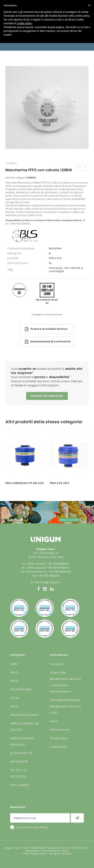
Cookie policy (58, 747)
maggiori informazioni (47, 314)
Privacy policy (59, 738)
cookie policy (24, 23)
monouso (56, 268)
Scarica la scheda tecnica (46, 329)
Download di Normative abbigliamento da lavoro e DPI (65, 706)
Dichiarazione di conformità (48, 342)
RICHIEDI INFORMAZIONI (47, 396)
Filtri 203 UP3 (59, 483)
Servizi (54, 721)
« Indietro (11, 163)
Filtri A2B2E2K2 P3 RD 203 (25, 483)
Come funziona (60, 730)
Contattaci (57, 664)
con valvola (72, 268)
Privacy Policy (39, 827)
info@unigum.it (50, 582)
